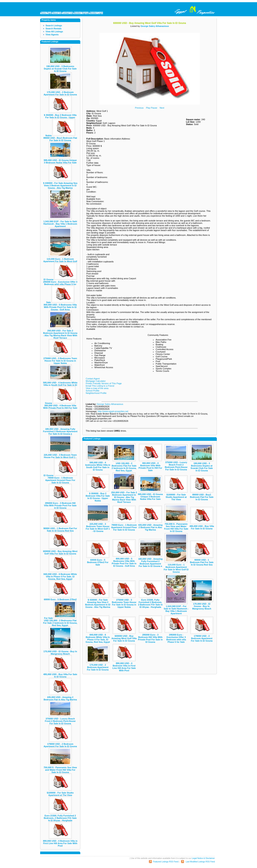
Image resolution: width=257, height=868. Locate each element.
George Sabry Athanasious (155, 26)
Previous (139, 108)
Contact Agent (93, 379)
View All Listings (54, 32)
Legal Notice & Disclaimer (203, 858)
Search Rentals (54, 29)
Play (148, 108)
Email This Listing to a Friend (100, 386)
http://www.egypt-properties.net (113, 411)
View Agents (52, 35)
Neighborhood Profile (96, 393)
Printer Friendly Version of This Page (104, 383)
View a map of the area (97, 388)
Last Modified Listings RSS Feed (200, 862)
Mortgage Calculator (96, 381)
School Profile (93, 391)
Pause (154, 108)
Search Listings (54, 25)
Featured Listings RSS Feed (166, 862)
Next (162, 108)
